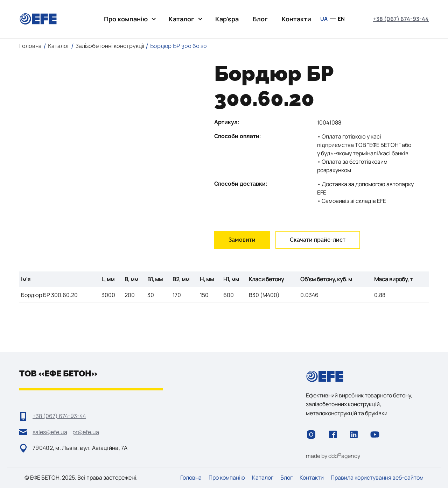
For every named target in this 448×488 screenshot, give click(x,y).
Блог (260, 19)
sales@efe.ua (50, 432)
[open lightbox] (111, 65)
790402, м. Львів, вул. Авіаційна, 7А (80, 448)
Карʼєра (227, 19)
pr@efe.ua (86, 432)
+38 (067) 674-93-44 (401, 19)
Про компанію (227, 478)
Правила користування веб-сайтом (377, 478)
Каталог (263, 478)
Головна (191, 478)
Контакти (296, 19)
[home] (38, 19)
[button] (129, 19)
